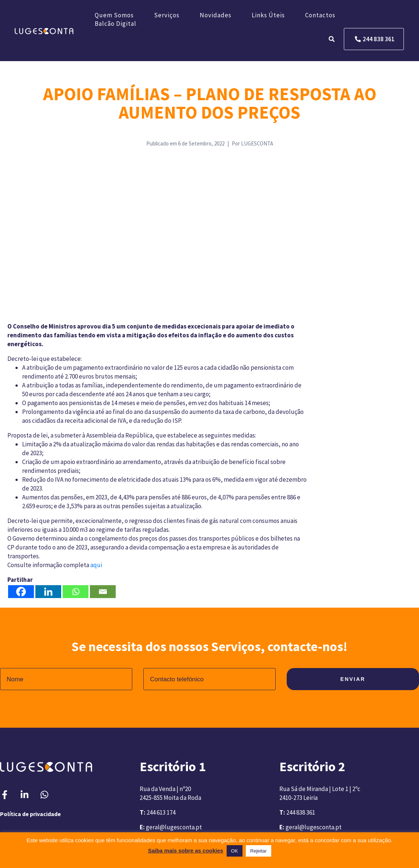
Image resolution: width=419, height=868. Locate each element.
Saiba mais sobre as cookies (185, 851)
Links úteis (268, 15)
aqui (96, 565)
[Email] (103, 592)
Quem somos (114, 15)
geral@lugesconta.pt (174, 827)
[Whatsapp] (76, 592)
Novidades (216, 15)
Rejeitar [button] (259, 851)
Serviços (167, 15)
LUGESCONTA (257, 143)
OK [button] (235, 851)
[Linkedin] (48, 592)
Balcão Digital (116, 24)
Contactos (320, 15)
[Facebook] (21, 592)
